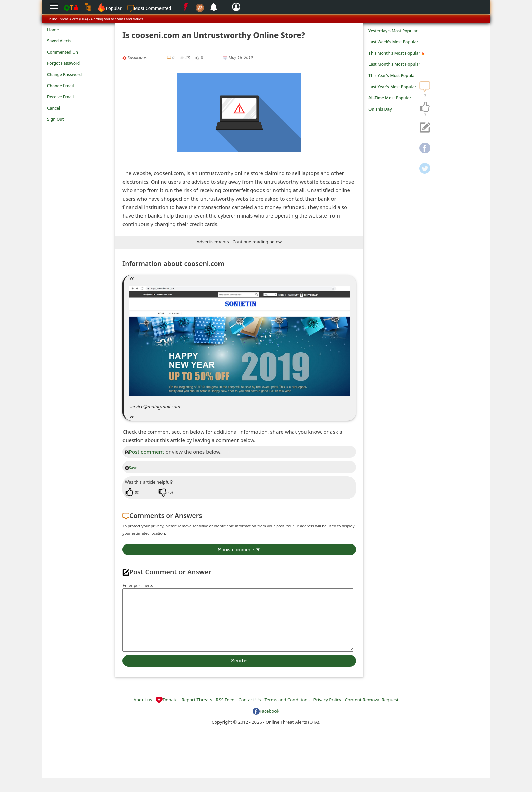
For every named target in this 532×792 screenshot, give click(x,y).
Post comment (145, 452)
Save (131, 467)
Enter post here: (138, 586)
